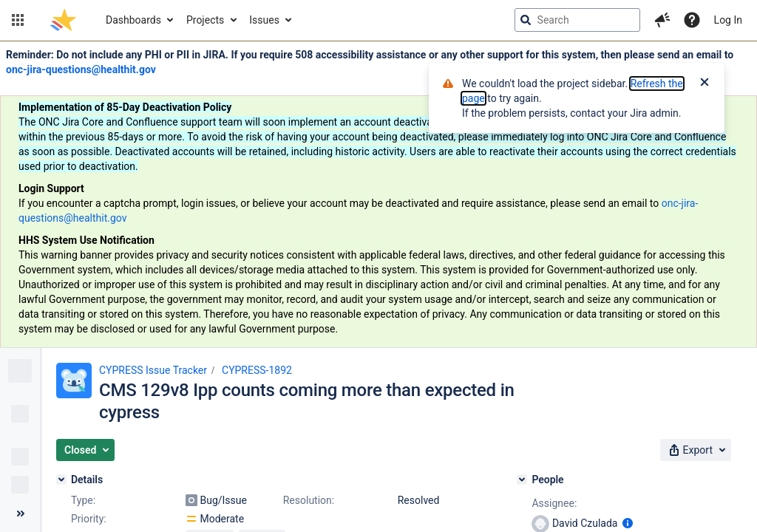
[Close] (705, 83)
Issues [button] (264, 20)
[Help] (692, 20)
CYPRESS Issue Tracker (153, 370)
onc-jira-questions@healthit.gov (81, 69)
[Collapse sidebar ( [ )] (20, 514)
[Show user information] (628, 523)
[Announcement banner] (378, 195)
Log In (728, 20)
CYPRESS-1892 (257, 370)
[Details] (61, 480)
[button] (18, 20)
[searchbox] (577, 20)
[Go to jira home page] (63, 20)
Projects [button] (205, 20)
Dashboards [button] (133, 20)
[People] (522, 480)
